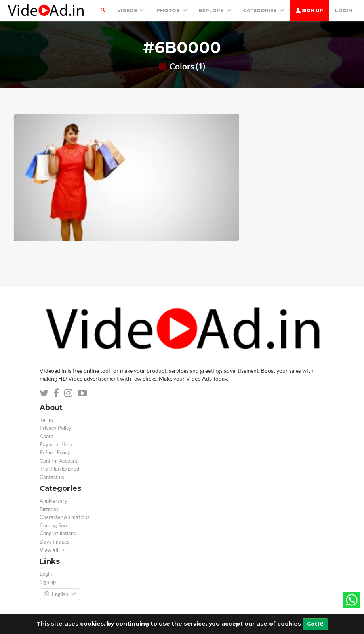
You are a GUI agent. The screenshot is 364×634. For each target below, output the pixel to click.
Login (344, 11)
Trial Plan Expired (59, 469)
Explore (215, 11)
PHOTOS (172, 11)
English (60, 594)
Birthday (49, 509)
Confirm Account (59, 461)
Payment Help (56, 445)
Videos (131, 11)
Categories (263, 11)
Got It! (315, 624)
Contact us (52, 477)
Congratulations (58, 533)
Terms (47, 420)
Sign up (310, 11)
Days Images (54, 542)
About (47, 436)
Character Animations (65, 517)
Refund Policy (55, 453)
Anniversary (53, 501)
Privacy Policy (55, 428)
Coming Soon (54, 526)
